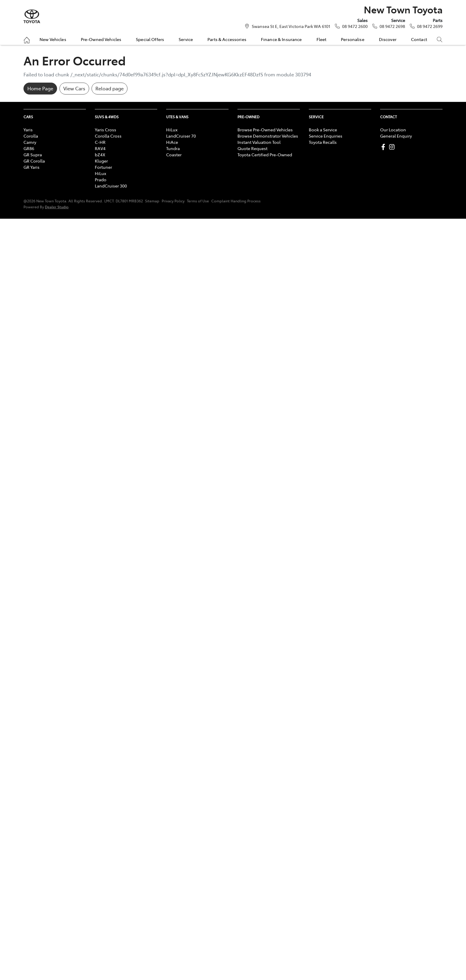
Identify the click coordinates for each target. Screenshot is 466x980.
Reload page (110, 88)
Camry (30, 142)
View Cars (74, 88)
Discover (388, 39)
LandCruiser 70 (181, 136)
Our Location (393, 130)
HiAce (172, 142)
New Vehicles (53, 39)
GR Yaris (32, 167)
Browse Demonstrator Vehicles (268, 136)
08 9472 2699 (430, 26)
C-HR (100, 142)
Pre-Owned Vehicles (101, 39)
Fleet (322, 39)
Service (186, 39)
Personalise (353, 39)
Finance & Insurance (281, 39)
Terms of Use (198, 201)
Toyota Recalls (323, 142)
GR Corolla (34, 161)
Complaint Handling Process (236, 201)
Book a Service (323, 130)
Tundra (173, 148)
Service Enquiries (326, 136)
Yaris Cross (106, 130)
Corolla (31, 136)
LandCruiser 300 (111, 186)
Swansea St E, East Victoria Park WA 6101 (291, 26)
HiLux (100, 173)
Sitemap (152, 201)
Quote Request (252, 148)
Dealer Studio (57, 207)
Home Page (40, 88)
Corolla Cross (108, 136)
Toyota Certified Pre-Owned (265, 155)
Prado (101, 179)
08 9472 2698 (392, 26)
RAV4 (100, 148)
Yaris (28, 130)
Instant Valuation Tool (259, 142)
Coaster (174, 155)
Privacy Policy (173, 201)
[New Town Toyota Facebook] (384, 147)
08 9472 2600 (355, 26)
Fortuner (103, 167)
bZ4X (100, 155)
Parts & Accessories (227, 39)
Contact (419, 39)
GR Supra (33, 155)
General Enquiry (396, 136)
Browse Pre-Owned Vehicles (265, 130)
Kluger (101, 161)
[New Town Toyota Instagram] (393, 147)
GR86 (29, 148)
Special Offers (150, 39)
